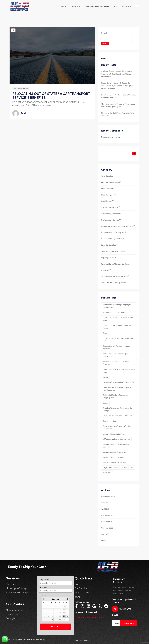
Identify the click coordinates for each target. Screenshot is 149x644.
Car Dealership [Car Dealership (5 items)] (122, 312)
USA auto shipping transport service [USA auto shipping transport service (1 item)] (116, 439)
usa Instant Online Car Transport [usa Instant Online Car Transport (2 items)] (115, 462)
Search (104, 33)
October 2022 (107, 528)
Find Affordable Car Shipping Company (118, 226)
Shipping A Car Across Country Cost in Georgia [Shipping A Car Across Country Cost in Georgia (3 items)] (117, 409)
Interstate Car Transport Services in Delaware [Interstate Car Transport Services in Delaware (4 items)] (116, 363)
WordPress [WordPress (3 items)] (107, 473)
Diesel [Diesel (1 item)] (105, 333)
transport (106, 270)
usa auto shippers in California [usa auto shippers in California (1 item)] (114, 434)
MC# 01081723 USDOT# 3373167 (89, 617)
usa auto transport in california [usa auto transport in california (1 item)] (114, 452)
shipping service (109, 257)
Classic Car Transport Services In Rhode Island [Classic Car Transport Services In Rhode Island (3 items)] (118, 319)
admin (24, 113)
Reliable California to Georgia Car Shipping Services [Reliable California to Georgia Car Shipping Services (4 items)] (116, 396)
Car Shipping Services (111, 213)
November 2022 (108, 521)
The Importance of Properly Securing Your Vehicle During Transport (118, 105)
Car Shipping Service (111, 207)
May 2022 (105, 540)
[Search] (134, 153)
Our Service (75, 6)
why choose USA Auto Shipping (97, 6)
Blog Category (108, 195)
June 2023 (105, 503)
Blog (115, 6)
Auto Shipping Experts (111, 182)
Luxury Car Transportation (113, 239)
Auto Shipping (108, 176)
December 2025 (108, 496)
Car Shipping (107, 201)
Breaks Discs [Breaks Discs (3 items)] (108, 312)
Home (64, 6)
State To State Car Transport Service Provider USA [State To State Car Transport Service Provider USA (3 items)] (117, 427)
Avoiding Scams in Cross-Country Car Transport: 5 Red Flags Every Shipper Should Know (117, 74)
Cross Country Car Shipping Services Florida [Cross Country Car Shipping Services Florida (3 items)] (117, 327)
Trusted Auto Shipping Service (115, 283)
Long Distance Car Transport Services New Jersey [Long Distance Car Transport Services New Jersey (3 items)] (119, 370)
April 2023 (105, 509)
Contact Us (127, 6)
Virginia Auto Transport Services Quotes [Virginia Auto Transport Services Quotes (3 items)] (118, 467)
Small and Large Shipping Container (116, 264)
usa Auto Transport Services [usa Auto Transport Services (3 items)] (113, 457)
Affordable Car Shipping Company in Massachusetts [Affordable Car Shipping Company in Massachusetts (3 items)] (117, 306)
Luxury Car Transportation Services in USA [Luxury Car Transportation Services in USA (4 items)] (119, 382)
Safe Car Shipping (109, 245)
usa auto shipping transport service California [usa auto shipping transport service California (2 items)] (116, 445)
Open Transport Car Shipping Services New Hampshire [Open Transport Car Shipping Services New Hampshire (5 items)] (117, 389)
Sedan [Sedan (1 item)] (105, 403)
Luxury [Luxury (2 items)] (105, 377)
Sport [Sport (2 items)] (115, 421)
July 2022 (105, 534)
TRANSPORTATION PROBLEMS (115, 276)
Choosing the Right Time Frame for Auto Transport (118, 114)
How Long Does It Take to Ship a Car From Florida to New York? (118, 96)
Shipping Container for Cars (113, 251)
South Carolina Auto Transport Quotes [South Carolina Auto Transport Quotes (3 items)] (117, 416)
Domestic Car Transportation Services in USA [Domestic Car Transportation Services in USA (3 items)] (118, 339)
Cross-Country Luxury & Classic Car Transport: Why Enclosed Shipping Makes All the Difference (118, 86)
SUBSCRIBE (129, 623)
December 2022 (108, 515)
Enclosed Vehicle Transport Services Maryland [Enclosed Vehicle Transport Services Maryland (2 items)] (116, 347)
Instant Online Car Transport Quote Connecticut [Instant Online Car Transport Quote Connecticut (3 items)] (116, 355)
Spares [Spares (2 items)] (106, 421)
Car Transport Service (21, 88)
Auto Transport (108, 188)
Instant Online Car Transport (113, 232)
